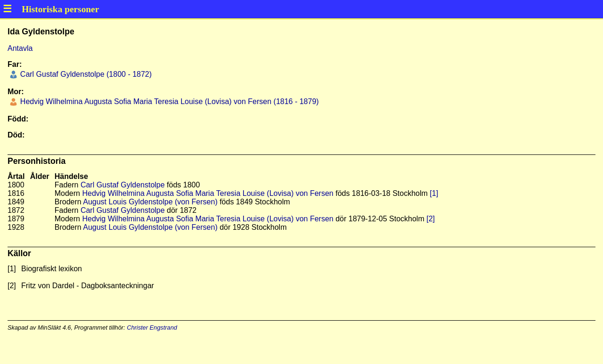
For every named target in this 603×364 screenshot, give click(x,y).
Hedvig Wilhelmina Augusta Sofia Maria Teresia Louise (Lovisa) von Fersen (208, 193)
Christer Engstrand (152, 328)
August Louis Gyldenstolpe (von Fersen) (150, 202)
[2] (431, 219)
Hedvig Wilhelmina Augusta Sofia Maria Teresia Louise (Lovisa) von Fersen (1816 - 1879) (168, 101)
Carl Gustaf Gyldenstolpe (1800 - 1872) (85, 74)
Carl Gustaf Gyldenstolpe (123, 185)
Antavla (20, 48)
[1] (434, 193)
